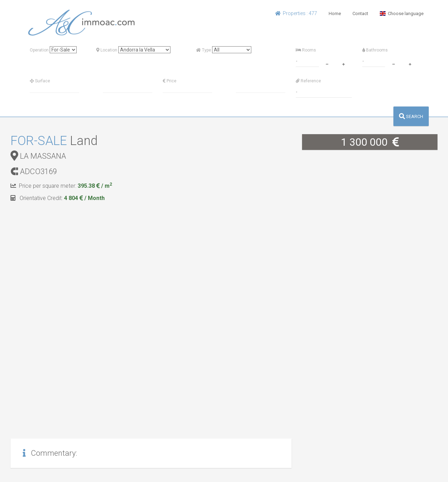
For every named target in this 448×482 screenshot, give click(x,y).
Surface (40, 81)
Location (107, 50)
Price (170, 81)
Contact (360, 13)
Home (335, 13)
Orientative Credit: (58, 198)
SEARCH (411, 116)
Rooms (306, 50)
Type (204, 50)
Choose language (402, 13)
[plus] (343, 63)
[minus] (327, 63)
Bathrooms (375, 50)
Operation (39, 50)
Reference (308, 81)
